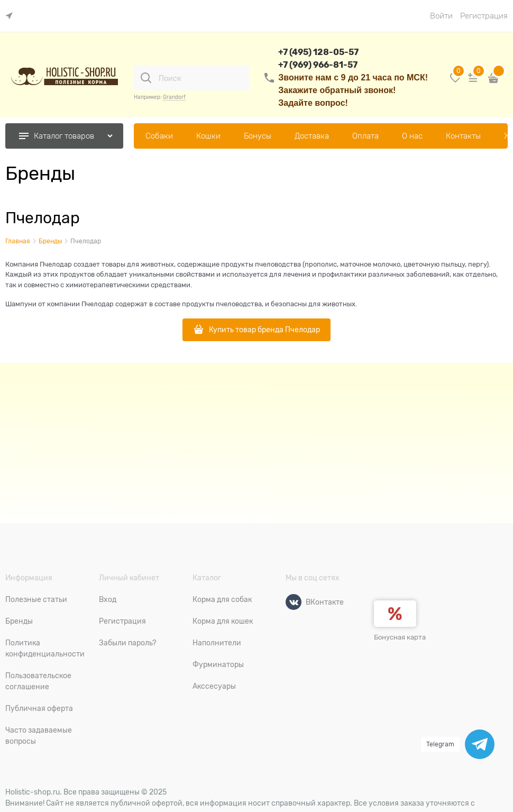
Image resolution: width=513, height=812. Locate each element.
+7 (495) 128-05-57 (318, 52)
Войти (441, 16)
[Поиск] (146, 78)
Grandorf (174, 97)
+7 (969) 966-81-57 (318, 65)
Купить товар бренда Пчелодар (264, 330)
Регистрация (484, 16)
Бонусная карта (400, 637)
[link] (12, 16)
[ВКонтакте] (294, 602)
